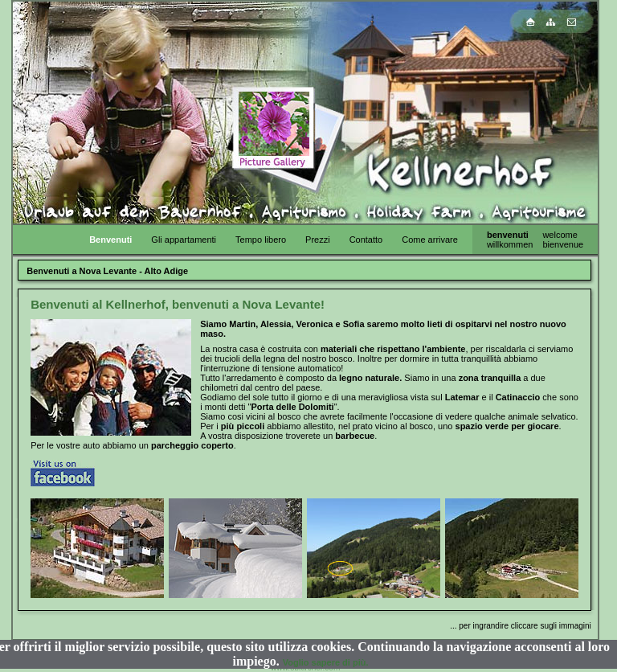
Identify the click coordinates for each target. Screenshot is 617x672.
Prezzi (318, 240)
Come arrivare (430, 240)
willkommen (510, 244)
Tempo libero (261, 240)
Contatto (366, 240)
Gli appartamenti (184, 240)
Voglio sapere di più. (326, 662)
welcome (560, 235)
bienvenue (563, 244)
